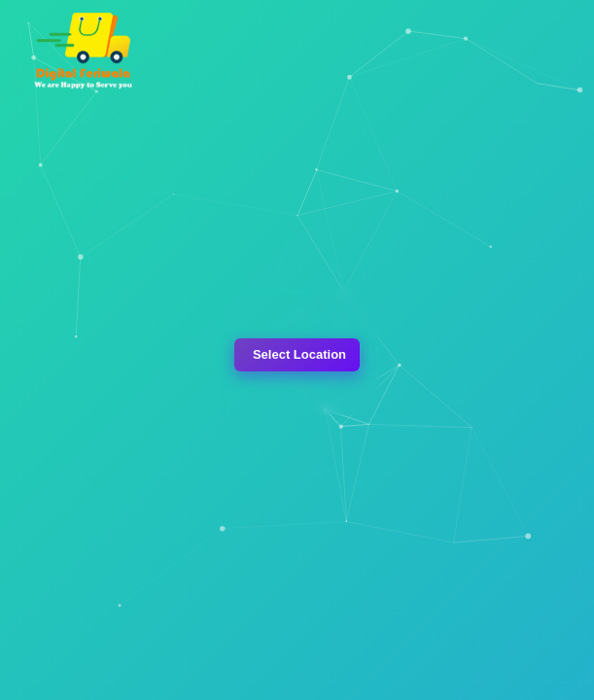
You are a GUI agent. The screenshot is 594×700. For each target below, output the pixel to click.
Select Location (299, 354)
